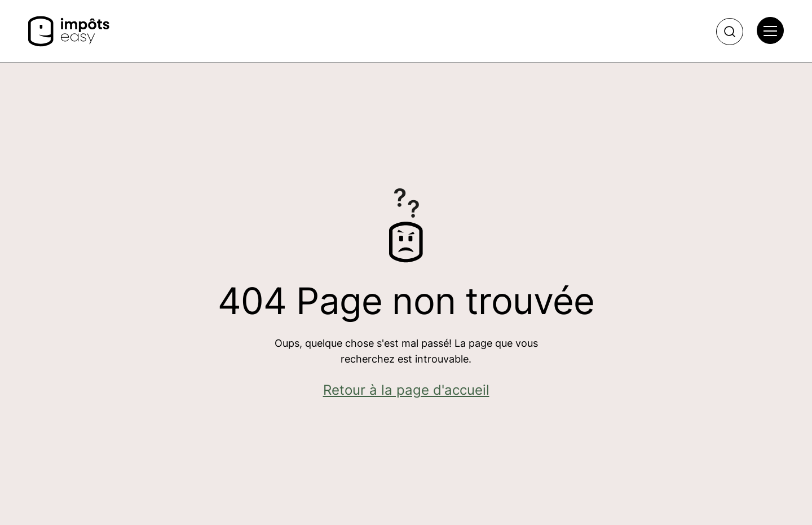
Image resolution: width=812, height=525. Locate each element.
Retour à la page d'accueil (406, 390)
